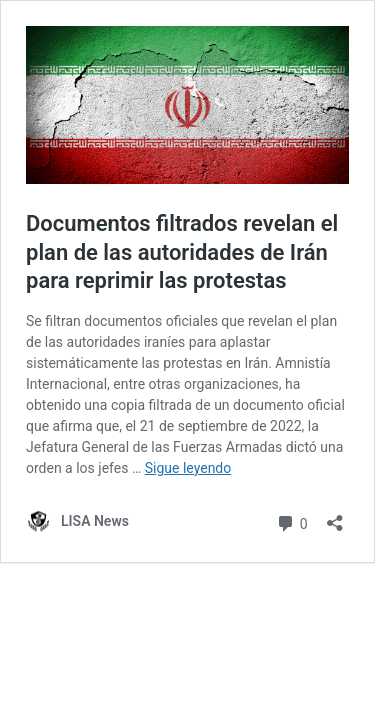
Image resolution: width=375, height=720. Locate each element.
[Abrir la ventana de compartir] (335, 516)
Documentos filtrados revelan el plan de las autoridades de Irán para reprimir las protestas (182, 252)
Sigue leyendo (188, 468)
